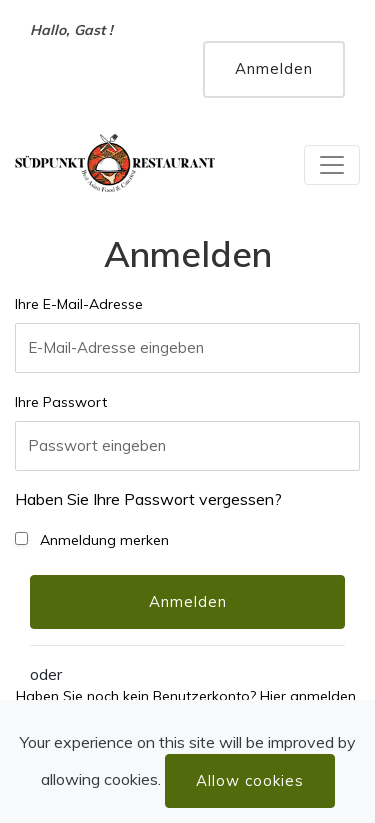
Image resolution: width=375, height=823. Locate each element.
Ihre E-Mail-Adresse (79, 304)
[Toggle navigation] (332, 165)
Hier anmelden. (309, 696)
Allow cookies (250, 780)
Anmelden (274, 68)
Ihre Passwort (61, 402)
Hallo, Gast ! (71, 30)
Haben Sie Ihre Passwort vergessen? (148, 499)
